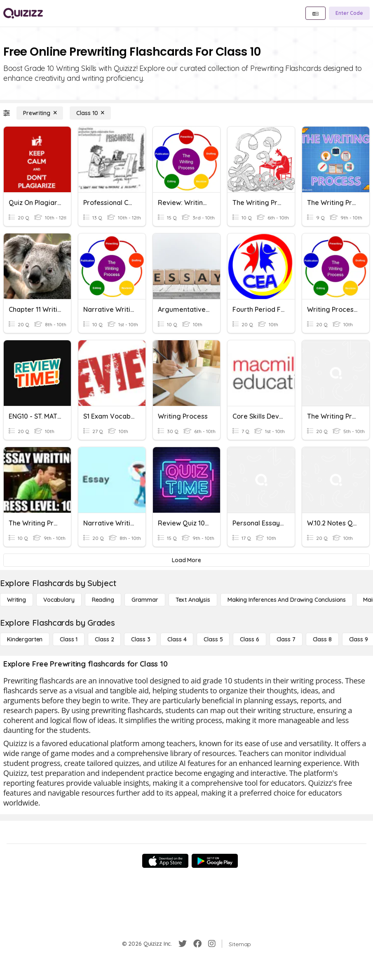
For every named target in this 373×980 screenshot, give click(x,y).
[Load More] (186, 560)
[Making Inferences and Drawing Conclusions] (287, 600)
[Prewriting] (40, 113)
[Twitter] (183, 944)
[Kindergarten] (25, 639)
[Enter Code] (349, 13)
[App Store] (165, 861)
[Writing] (16, 600)
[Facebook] (197, 944)
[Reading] (103, 600)
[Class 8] (322, 639)
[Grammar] (145, 600)
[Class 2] (104, 639)
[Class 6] (249, 639)
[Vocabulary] (59, 600)
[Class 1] (69, 639)
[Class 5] (213, 639)
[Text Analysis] (193, 600)
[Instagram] (212, 944)
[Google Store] (215, 861)
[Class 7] (286, 639)
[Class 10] (90, 113)
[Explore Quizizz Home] (23, 13)
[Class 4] (177, 639)
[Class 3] (141, 639)
